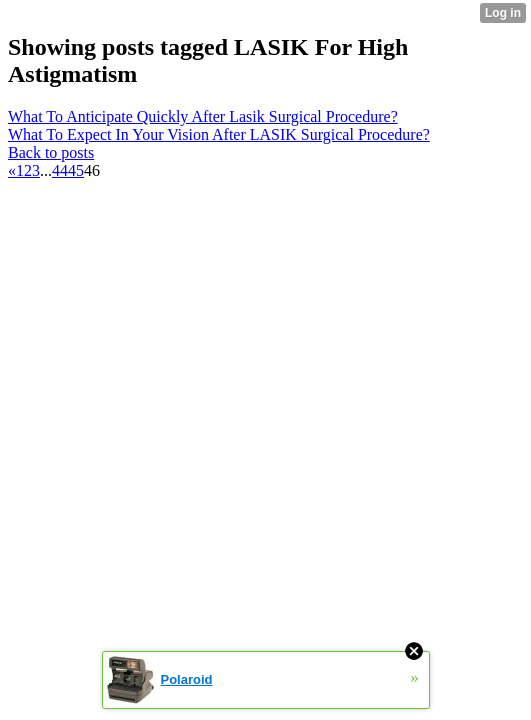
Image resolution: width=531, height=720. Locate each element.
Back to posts (51, 152)
